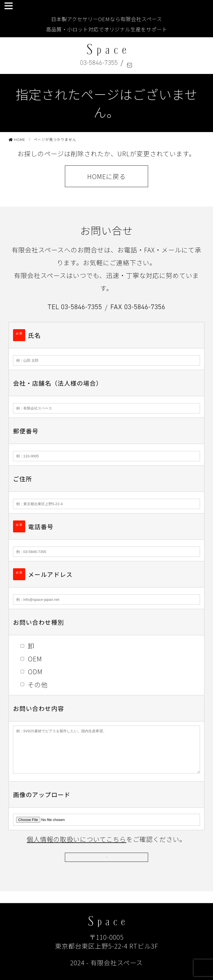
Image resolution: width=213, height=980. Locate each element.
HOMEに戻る (106, 176)
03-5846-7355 (99, 63)
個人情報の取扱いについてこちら (76, 847)
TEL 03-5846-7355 (75, 307)
